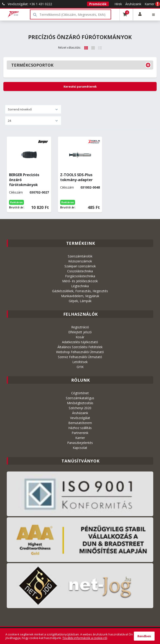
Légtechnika (80, 286)
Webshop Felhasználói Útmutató (80, 352)
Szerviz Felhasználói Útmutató (80, 357)
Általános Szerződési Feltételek (80, 347)
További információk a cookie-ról (85, 638)
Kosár (80, 337)
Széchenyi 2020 (80, 408)
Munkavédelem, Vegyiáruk (80, 296)
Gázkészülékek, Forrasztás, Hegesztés (80, 291)
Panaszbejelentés (80, 443)
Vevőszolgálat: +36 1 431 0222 (26, 4)
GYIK (80, 367)
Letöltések (80, 362)
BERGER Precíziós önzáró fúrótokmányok (24, 180)
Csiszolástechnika (80, 271)
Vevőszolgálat (80, 418)
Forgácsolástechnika (80, 276)
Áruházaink (133, 4)
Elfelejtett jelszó (80, 332)
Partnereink (80, 433)
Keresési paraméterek (80, 86)
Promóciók (98, 4)
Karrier (150, 4)
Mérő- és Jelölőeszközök (80, 281)
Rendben (144, 636)
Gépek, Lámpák (80, 301)
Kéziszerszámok (80, 261)
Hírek (118, 4)
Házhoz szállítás (80, 428)
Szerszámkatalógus (80, 398)
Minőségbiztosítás (80, 403)
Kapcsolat (80, 448)
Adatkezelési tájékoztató (80, 342)
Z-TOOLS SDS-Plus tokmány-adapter (76, 177)
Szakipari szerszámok (80, 266)
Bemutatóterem (80, 423)
